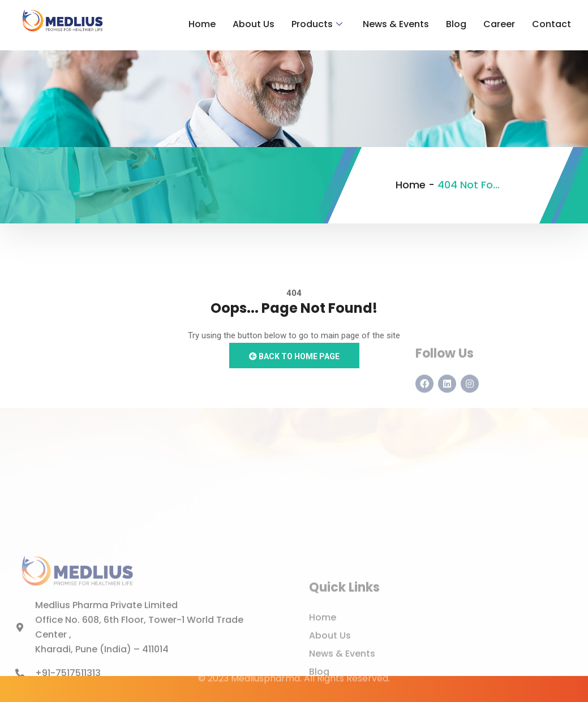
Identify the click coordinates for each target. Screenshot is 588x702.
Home (202, 24)
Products (317, 24)
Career (499, 24)
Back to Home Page (294, 356)
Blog (456, 24)
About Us (254, 24)
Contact (551, 24)
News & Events (396, 24)
